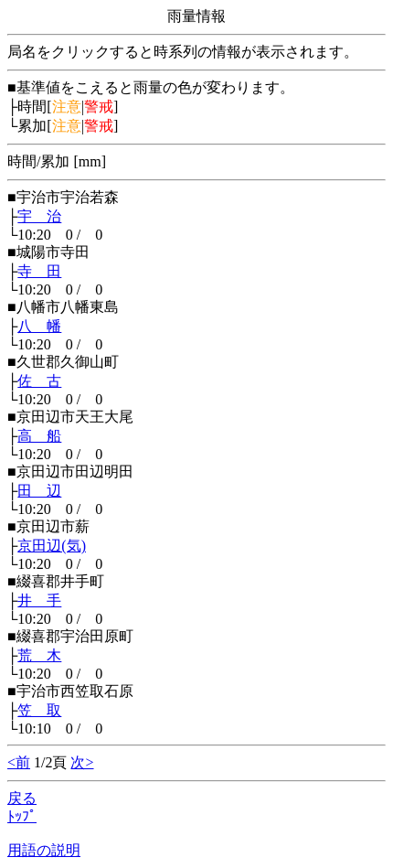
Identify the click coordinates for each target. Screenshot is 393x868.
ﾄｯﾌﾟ (22, 816)
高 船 (39, 436)
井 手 (39, 600)
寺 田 (39, 271)
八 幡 (39, 326)
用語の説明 (44, 850)
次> (82, 762)
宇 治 (39, 216)
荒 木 (39, 655)
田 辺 (39, 491)
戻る (22, 798)
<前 (19, 762)
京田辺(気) (52, 546)
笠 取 (39, 710)
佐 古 (39, 381)
